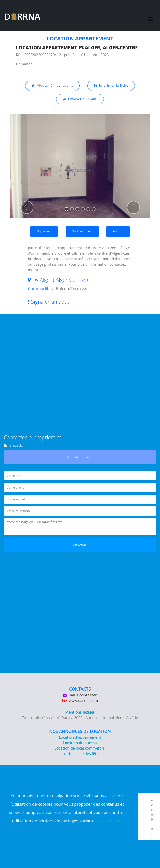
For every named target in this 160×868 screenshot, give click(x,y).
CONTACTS (80, 689)
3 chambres (82, 231)
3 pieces (44, 231)
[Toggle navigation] (151, 16)
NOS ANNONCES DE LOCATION (80, 731)
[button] (27, 207)
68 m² (118, 231)
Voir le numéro (80, 457)
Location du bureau (80, 743)
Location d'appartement (80, 737)
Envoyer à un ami (80, 99)
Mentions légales (80, 712)
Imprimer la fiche (111, 85)
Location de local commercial (80, 748)
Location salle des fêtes (80, 754)
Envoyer (80, 545)
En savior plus (110, 821)
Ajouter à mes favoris (53, 85)
